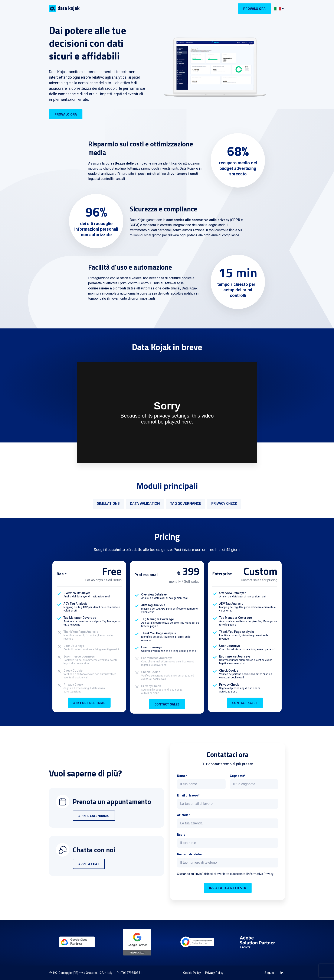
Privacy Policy (214, 973)
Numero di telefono (191, 854)
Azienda (183, 815)
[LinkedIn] (282, 973)
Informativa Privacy (260, 874)
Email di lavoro (188, 795)
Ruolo (181, 835)
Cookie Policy (192, 973)
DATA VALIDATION (145, 503)
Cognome (237, 776)
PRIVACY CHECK (224, 503)
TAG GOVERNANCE (186, 503)
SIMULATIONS (108, 503)
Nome (181, 776)
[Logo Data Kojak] (64, 9)
